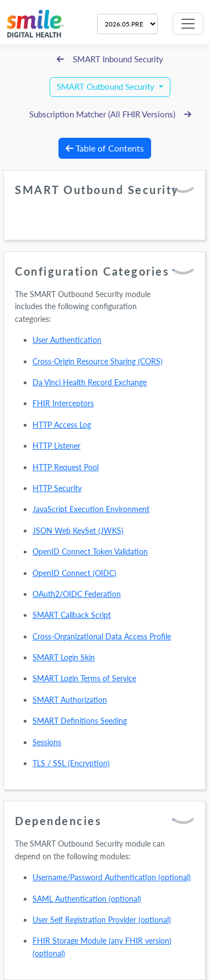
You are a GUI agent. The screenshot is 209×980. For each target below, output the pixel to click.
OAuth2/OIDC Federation (77, 594)
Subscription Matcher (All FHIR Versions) (110, 114)
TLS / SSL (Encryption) (71, 763)
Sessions (47, 742)
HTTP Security (57, 488)
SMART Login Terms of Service (84, 678)
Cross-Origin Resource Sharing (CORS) (98, 361)
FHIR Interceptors (63, 403)
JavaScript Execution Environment (91, 509)
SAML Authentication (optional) (87, 899)
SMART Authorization (70, 700)
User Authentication (67, 340)
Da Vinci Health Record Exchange (90, 382)
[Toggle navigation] (188, 24)
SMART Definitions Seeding (80, 721)
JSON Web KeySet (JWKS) (78, 531)
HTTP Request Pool (66, 467)
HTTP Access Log (62, 425)
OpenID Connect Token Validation (90, 551)
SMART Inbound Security (110, 59)
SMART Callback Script (72, 615)
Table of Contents (105, 148)
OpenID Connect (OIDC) (74, 573)
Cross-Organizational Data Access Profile (102, 636)
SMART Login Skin (64, 657)
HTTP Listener (57, 446)
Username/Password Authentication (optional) (112, 877)
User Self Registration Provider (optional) (102, 920)
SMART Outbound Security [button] (107, 87)
